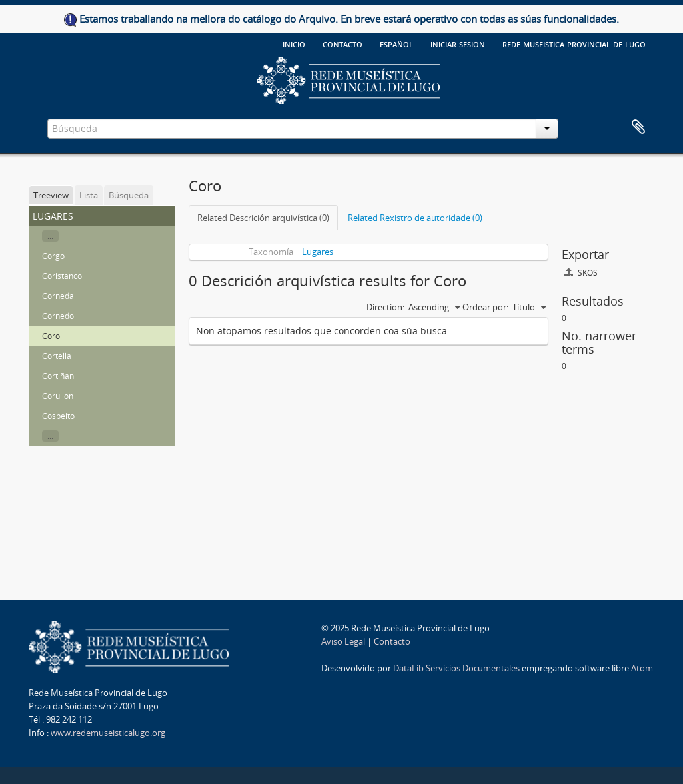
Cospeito (58, 416)
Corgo (53, 256)
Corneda (58, 296)
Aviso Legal (343, 641)
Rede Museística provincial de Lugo (574, 43)
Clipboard (638, 127)
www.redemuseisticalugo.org (108, 733)
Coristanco (62, 276)
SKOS (581, 273)
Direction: (385, 307)
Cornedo (58, 316)
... (50, 236)
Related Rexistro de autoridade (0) (415, 218)
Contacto (342, 43)
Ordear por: (485, 307)
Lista (89, 195)
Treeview (51, 195)
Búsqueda (129, 195)
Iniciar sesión (458, 43)
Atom (642, 668)
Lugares (318, 252)
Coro (51, 336)
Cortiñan (58, 376)
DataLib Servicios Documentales (456, 668)
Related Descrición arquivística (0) (263, 218)
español (396, 43)
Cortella (57, 356)
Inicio (294, 43)
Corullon (58, 396)
